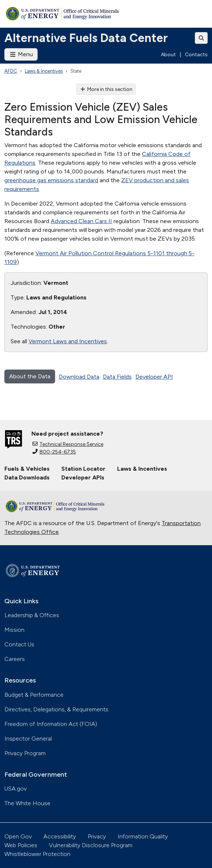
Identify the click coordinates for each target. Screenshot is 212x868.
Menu (21, 54)
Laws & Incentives (44, 71)
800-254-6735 (54, 452)
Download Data (79, 377)
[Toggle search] (201, 38)
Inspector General (28, 739)
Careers (15, 659)
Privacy (97, 836)
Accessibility (60, 836)
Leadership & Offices (32, 615)
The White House (27, 803)
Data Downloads (27, 477)
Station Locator (83, 469)
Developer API (154, 377)
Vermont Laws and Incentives (68, 341)
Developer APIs (83, 477)
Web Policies (21, 845)
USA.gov (16, 789)
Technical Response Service (68, 444)
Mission (14, 630)
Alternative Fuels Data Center (86, 38)
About (168, 55)
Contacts (196, 55)
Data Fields (117, 377)
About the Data (30, 376)
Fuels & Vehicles (27, 469)
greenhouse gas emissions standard (51, 180)
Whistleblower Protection (37, 854)
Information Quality (143, 836)
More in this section (106, 89)
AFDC (11, 71)
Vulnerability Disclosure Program (91, 845)
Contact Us (19, 644)
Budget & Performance (34, 695)
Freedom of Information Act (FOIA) (51, 724)
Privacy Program (25, 753)
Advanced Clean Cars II (81, 221)
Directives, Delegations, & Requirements (56, 709)
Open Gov (18, 836)
